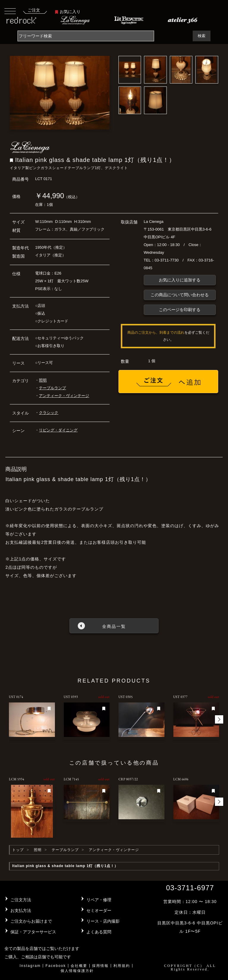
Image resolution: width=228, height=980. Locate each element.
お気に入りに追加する (180, 280)
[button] (219, 719)
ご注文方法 (21, 900)
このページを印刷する (180, 310)
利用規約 (122, 966)
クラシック (49, 413)
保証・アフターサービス (33, 932)
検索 (202, 36)
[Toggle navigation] (10, 11)
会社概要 (79, 966)
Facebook (56, 966)
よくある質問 (99, 932)
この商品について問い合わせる (180, 295)
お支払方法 (21, 910)
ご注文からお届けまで (31, 921)
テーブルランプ (52, 388)
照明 (43, 380)
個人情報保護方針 (77, 971)
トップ (18, 850)
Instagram (30, 966)
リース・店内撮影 (103, 921)
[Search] (86, 36)
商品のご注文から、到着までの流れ (156, 333)
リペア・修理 (99, 900)
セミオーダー (99, 910)
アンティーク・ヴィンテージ (64, 396)
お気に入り (68, 12)
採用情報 (100, 966)
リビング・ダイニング (58, 430)
